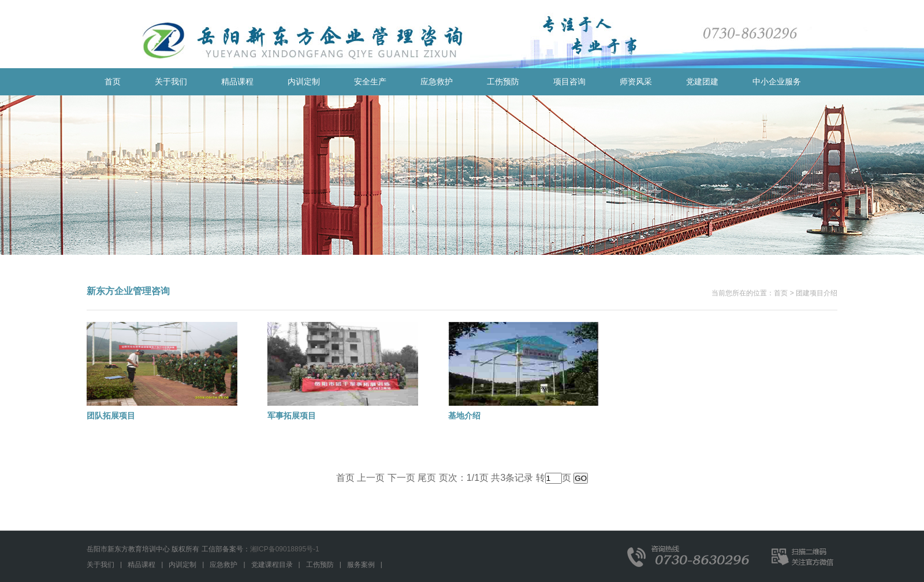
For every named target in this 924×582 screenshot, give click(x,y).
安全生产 (370, 81)
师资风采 (636, 81)
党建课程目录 (272, 565)
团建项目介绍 (817, 293)
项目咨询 (569, 81)
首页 (113, 81)
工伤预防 (503, 81)
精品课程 (237, 81)
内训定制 (304, 81)
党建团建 (702, 81)
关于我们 (171, 81)
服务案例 (361, 565)
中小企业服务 (777, 81)
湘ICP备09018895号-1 (285, 549)
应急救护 (437, 81)
